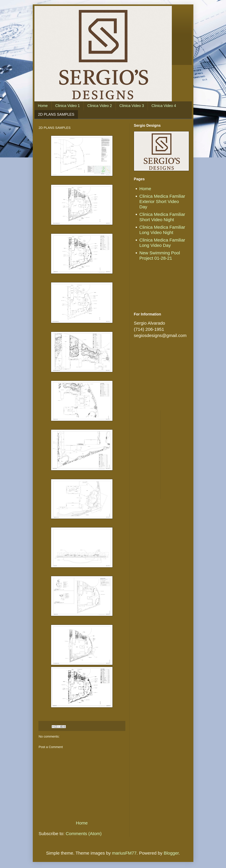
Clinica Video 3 (132, 106)
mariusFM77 (124, 853)
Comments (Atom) (84, 834)
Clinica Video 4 (164, 106)
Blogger (171, 853)
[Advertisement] (161, 287)
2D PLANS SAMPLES (56, 114)
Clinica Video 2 (100, 106)
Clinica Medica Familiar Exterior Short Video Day (162, 201)
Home (43, 106)
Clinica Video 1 (67, 106)
